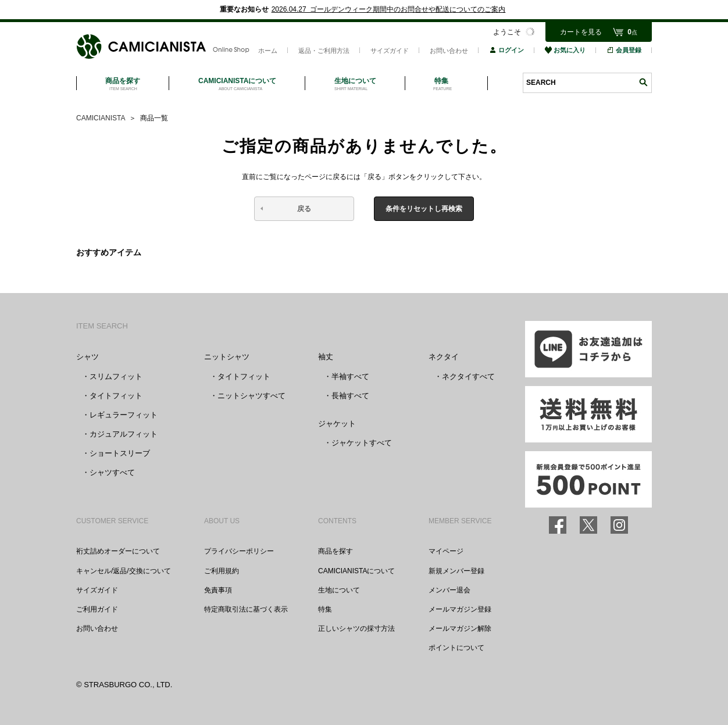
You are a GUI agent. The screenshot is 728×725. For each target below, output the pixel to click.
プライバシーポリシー (239, 551)
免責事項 (218, 590)
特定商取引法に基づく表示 (246, 609)
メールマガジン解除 (460, 628)
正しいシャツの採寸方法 (356, 628)
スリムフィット (116, 376)
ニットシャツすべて (251, 396)
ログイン (506, 50)
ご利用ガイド (97, 609)
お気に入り (565, 50)
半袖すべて (350, 376)
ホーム (268, 51)
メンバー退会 (449, 590)
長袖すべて (350, 396)
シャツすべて (112, 472)
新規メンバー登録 (456, 571)
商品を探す (336, 551)
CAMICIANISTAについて (356, 571)
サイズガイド (390, 51)
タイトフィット (116, 396)
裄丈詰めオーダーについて (118, 551)
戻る (304, 209)
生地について (339, 590)
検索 (643, 82)
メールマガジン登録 (460, 609)
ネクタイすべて (468, 376)
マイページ (446, 551)
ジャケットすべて (362, 443)
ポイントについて (456, 648)
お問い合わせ (449, 51)
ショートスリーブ (120, 453)
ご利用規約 (222, 571)
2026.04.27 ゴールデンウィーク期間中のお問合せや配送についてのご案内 (389, 9)
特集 (325, 609)
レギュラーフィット (124, 415)
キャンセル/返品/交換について (124, 571)
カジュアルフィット (124, 434)
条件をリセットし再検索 (424, 209)
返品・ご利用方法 (324, 51)
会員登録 (624, 50)
